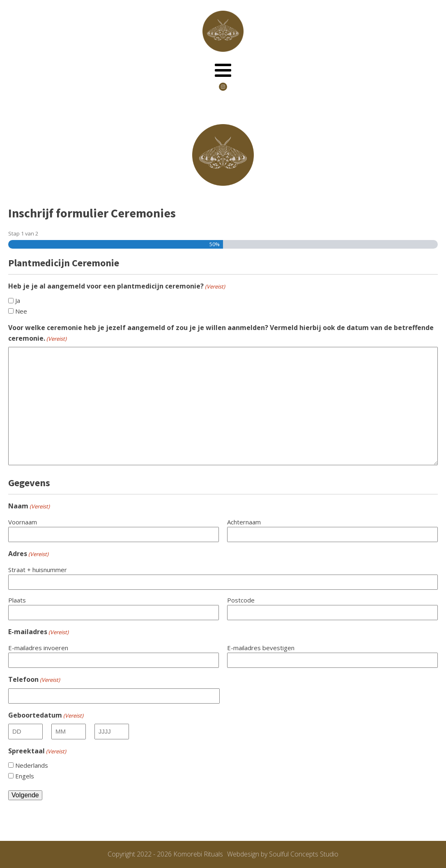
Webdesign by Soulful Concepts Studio (283, 854)
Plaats (17, 600)
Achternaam (244, 522)
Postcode (241, 600)
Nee (21, 311)
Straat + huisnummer (38, 570)
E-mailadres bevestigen (261, 648)
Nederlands (32, 765)
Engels (25, 776)
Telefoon (34, 680)
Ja (18, 300)
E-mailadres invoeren (38, 648)
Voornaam (23, 522)
